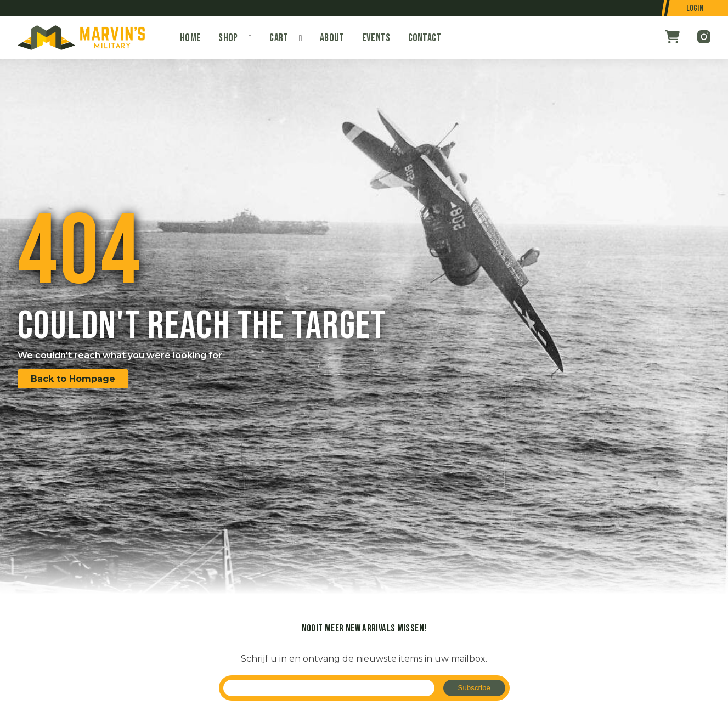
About (332, 38)
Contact (425, 38)
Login (695, 9)
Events (376, 38)
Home (190, 38)
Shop (228, 38)
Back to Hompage (73, 379)
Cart (279, 38)
